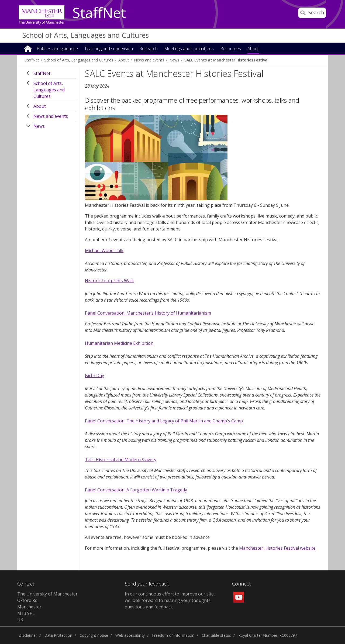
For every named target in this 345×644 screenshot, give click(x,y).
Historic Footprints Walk (109, 281)
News (174, 60)
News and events (149, 60)
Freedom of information (173, 635)
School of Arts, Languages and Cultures (86, 35)
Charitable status (216, 635)
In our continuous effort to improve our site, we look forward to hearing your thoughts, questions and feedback (170, 600)
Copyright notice (94, 635)
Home (28, 48)
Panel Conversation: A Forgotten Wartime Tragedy (136, 490)
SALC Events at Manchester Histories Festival (226, 60)
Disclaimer (28, 635)
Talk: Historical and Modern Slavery (121, 460)
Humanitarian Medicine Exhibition (119, 343)
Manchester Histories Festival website (277, 548)
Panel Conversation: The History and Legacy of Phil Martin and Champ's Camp (164, 421)
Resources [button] (231, 49)
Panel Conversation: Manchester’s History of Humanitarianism (148, 313)
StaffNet (99, 13)
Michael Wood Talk (104, 250)
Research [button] (149, 49)
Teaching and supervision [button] (109, 49)
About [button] (253, 49)
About (124, 60)
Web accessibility (130, 635)
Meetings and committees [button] (189, 49)
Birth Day (94, 376)
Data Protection (58, 635)
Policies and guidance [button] (57, 49)
